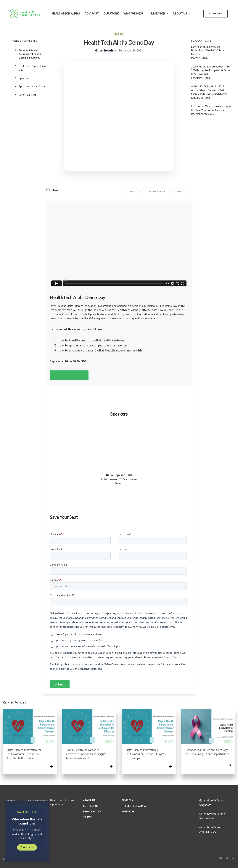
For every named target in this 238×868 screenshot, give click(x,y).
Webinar (181, 191)
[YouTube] (221, 858)
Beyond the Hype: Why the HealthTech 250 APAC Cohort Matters (208, 50)
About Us (180, 13)
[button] (69, 375)
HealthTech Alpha (66, 13)
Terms (87, 817)
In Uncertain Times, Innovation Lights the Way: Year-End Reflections (211, 108)
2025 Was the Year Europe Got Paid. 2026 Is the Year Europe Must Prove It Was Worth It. (211, 70)
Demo (132, 191)
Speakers (24, 78)
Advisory (92, 13)
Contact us (27, 847)
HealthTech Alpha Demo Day (32, 68)
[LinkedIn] (233, 858)
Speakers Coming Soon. (32, 86)
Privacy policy (92, 811)
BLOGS (119, 34)
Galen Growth (104, 50)
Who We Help (133, 13)
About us (89, 800)
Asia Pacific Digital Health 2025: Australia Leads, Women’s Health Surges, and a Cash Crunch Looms (209, 90)
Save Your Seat (27, 95)
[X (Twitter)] (227, 858)
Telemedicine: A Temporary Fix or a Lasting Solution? (30, 54)
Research (158, 13)
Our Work (111, 13)
